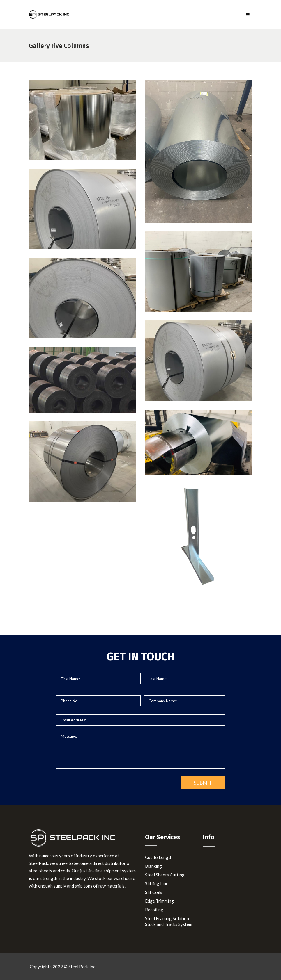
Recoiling (154, 910)
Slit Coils (154, 892)
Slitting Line (157, 883)
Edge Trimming (159, 901)
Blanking (153, 866)
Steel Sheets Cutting (165, 875)
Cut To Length (159, 857)
